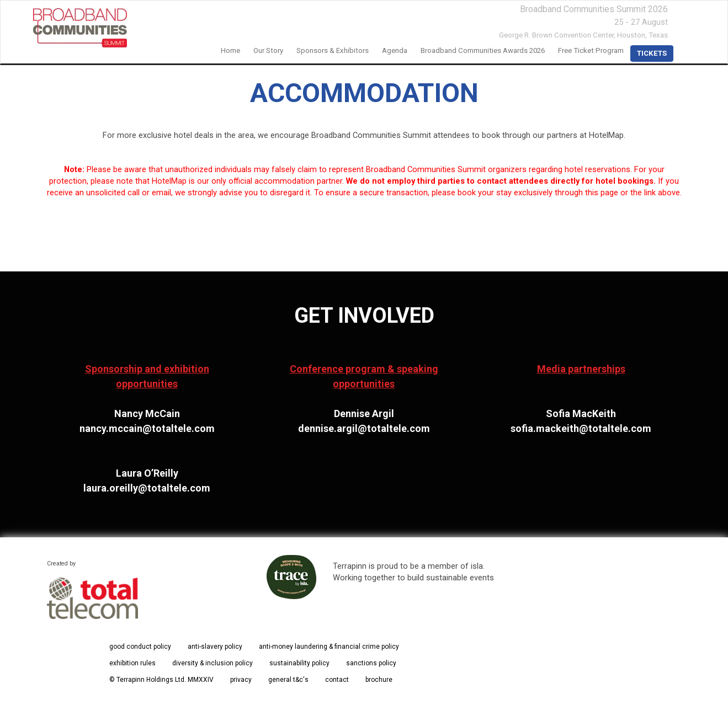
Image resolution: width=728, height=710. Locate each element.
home (230, 50)
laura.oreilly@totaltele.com (147, 488)
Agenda (395, 50)
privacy (241, 680)
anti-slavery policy (215, 647)
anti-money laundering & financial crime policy (329, 647)
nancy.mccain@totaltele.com (147, 428)
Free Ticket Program (591, 50)
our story (268, 50)
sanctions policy (371, 663)
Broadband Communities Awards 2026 (483, 50)
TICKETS (652, 53)
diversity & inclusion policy (212, 663)
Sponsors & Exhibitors (333, 50)
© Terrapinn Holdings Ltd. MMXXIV (161, 680)
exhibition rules (132, 663)
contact (337, 680)
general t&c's (288, 680)
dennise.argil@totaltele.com (364, 428)
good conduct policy (140, 647)
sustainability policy (299, 663)
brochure (379, 680)
